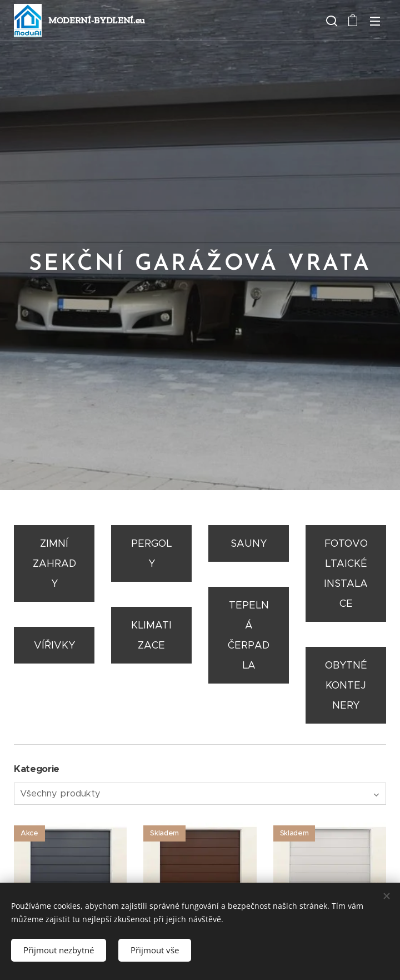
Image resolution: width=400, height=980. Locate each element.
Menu (375, 21)
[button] (331, 21)
